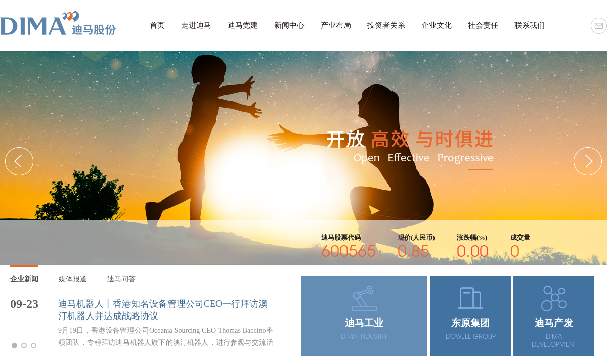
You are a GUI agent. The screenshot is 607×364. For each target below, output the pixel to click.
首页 (157, 25)
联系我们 (530, 25)
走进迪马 (196, 25)
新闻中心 (289, 25)
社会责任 (483, 25)
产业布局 (336, 25)
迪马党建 (243, 25)
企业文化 (437, 25)
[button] (588, 161)
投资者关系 (386, 25)
